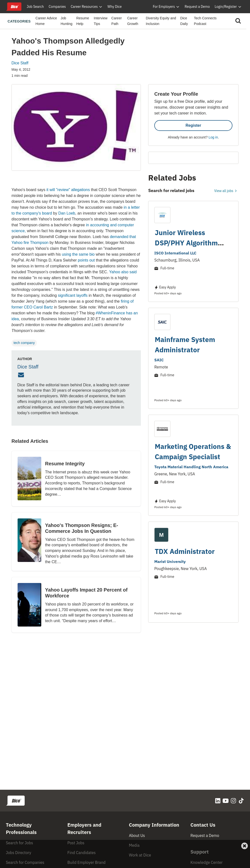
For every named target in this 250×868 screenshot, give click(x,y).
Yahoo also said (123, 272)
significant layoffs (73, 295)
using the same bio (78, 254)
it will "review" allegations (68, 190)
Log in (213, 137)
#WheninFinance (110, 313)
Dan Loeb (67, 213)
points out (86, 260)
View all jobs (226, 191)
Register (193, 125)
